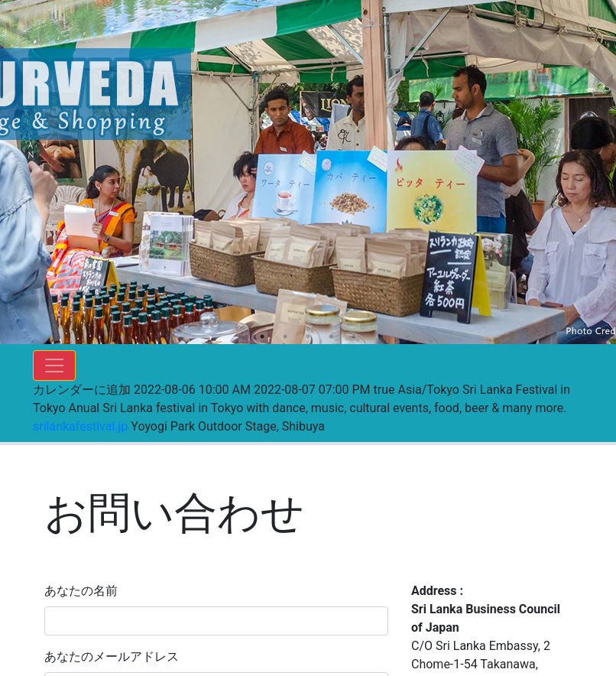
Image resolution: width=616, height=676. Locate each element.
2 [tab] (285, 336)
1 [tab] (262, 336)
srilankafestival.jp (80, 426)
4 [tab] (331, 336)
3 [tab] (308, 336)
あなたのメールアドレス (112, 656)
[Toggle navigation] (54, 366)
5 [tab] (354, 336)
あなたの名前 (81, 591)
